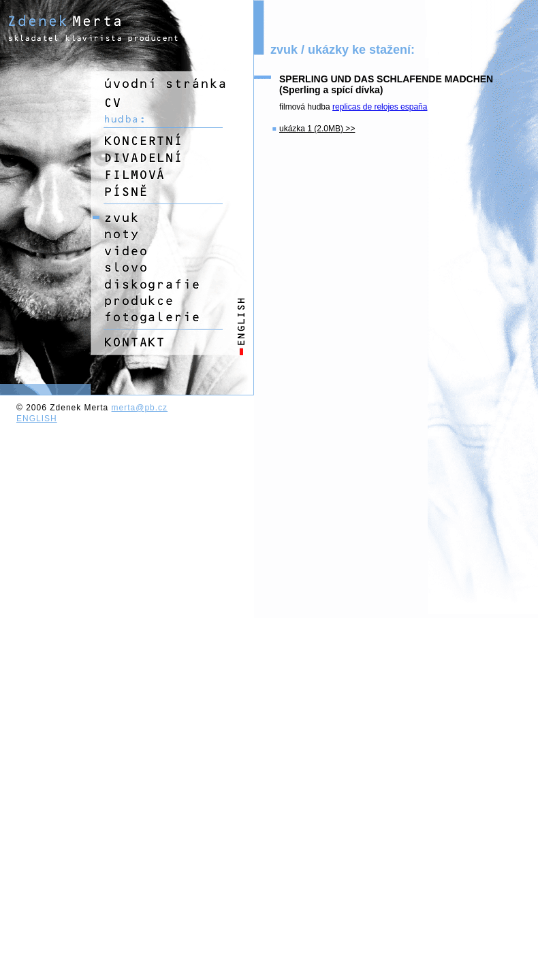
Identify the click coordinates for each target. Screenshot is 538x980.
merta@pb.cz (140, 408)
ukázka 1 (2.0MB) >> (317, 129)
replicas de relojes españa (380, 107)
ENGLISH (37, 419)
